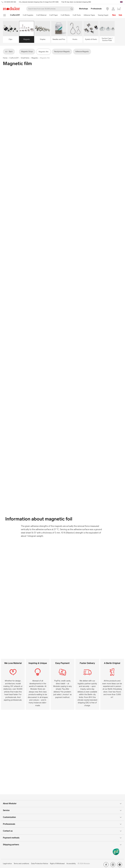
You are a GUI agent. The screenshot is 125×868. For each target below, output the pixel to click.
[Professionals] (96, 9)
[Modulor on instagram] (113, 865)
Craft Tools (77, 15)
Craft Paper (54, 15)
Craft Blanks (65, 15)
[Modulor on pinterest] (120, 865)
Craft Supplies (28, 15)
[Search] (50, 9)
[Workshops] (82, 9)
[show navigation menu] (5, 15)
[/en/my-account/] (113, 9)
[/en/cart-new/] (119, 9)
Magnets (35, 58)
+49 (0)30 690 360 (10, 2)
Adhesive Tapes (89, 15)
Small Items (25, 58)
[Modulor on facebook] (106, 865)
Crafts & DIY (14, 58)
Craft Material (41, 15)
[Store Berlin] (107, 9)
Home (5, 58)
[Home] (15, 15)
